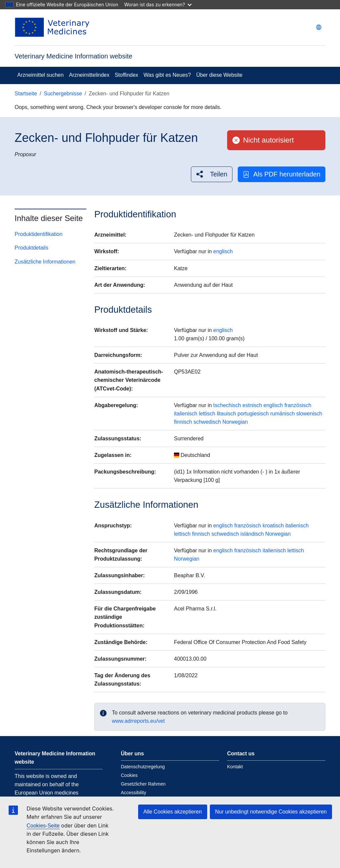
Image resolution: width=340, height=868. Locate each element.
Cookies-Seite (43, 826)
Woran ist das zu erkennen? (158, 4)
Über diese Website (219, 75)
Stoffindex (126, 75)
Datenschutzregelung (143, 767)
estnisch (252, 405)
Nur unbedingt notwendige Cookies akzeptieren (271, 812)
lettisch (207, 414)
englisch (223, 251)
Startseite (26, 94)
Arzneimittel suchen (41, 75)
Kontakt (235, 767)
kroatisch (273, 526)
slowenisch (309, 414)
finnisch (183, 422)
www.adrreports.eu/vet (138, 721)
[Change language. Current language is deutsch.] (319, 27)
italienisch (186, 414)
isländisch (252, 534)
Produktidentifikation (39, 234)
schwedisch (207, 422)
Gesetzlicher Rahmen (143, 784)
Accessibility (133, 793)
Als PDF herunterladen (282, 174)
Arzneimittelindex (89, 75)
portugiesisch (253, 414)
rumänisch (283, 414)
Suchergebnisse (63, 94)
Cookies (129, 775)
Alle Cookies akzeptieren (173, 812)
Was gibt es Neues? (167, 75)
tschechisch (227, 405)
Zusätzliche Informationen (45, 262)
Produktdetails (31, 248)
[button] (212, 174)
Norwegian (235, 422)
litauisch (226, 414)
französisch (298, 405)
